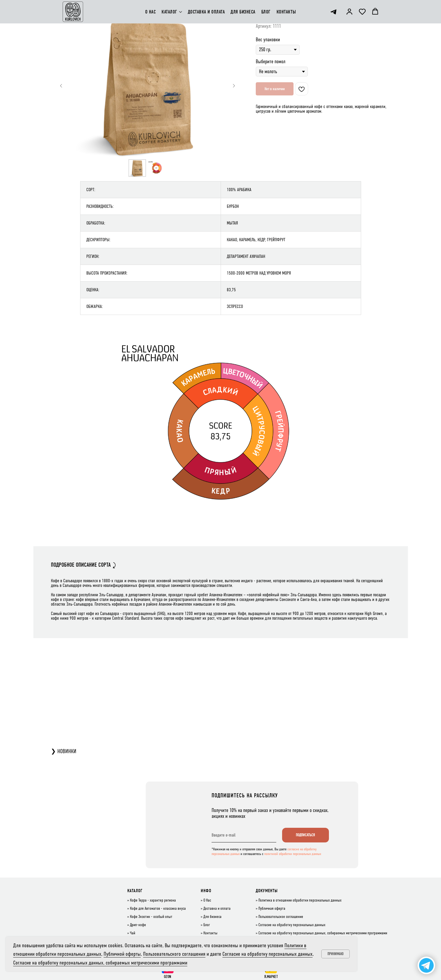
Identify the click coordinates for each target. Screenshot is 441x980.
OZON (168, 977)
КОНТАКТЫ (286, 12)
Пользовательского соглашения (174, 954)
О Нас (207, 900)
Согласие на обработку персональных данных (292, 925)
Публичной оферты (122, 954)
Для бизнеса (212, 917)
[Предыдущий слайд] (61, 86)
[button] (349, 11)
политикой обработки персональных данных (293, 854)
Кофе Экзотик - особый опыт (151, 917)
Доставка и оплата (217, 909)
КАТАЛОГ (169, 12)
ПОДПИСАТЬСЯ (305, 835)
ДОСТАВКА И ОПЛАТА (206, 12)
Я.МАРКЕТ (271, 977)
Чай (133, 933)
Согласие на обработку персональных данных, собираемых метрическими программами (323, 933)
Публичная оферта (272, 909)
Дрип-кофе (138, 925)
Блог (207, 925)
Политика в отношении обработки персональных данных (300, 900)
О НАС (151, 12)
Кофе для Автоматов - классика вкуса (158, 909)
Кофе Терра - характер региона (153, 900)
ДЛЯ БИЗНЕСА (243, 12)
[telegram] (333, 12)
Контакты (210, 933)
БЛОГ (266, 12)
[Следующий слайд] (234, 86)
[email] (244, 835)
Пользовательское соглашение (281, 917)
